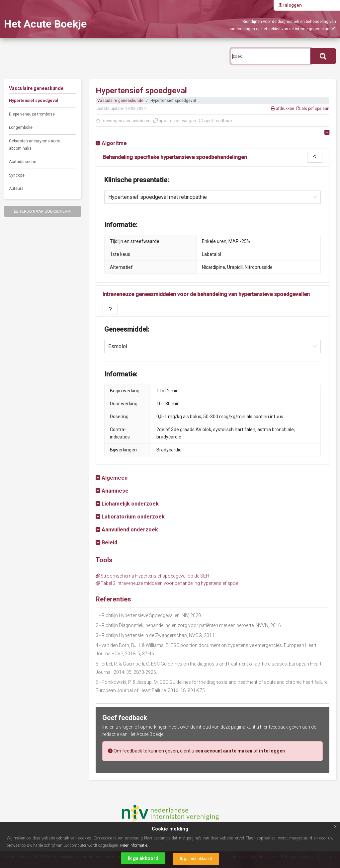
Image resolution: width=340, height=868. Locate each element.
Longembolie (21, 127)
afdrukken (283, 109)
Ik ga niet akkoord (196, 859)
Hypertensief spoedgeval (33, 101)
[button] (111, 143)
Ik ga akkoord (143, 858)
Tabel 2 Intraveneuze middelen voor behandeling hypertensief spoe (167, 583)
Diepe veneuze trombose (32, 114)
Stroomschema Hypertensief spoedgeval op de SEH (152, 576)
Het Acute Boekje (45, 24)
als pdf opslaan (313, 109)
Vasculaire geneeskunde (120, 101)
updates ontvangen (175, 121)
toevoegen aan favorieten (123, 121)
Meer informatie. (134, 845)
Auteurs (16, 189)
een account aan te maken (224, 751)
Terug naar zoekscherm (42, 211)
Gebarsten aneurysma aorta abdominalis (35, 145)
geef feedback (216, 121)
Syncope (17, 175)
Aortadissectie (23, 162)
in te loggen (272, 751)
